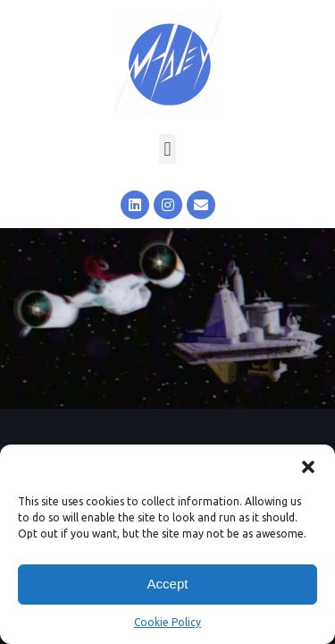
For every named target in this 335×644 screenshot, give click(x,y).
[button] (308, 467)
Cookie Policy (167, 622)
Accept (168, 584)
